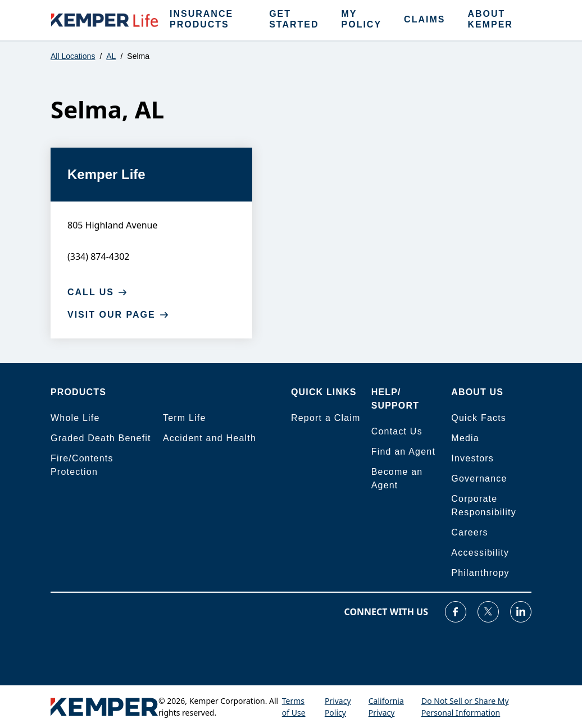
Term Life (185, 418)
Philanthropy (480, 573)
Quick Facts (479, 418)
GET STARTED (294, 19)
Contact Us (397, 431)
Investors (472, 458)
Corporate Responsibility (484, 505)
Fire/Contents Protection (82, 465)
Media (465, 438)
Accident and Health (210, 438)
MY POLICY (362, 19)
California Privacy (386, 707)
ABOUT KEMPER (490, 19)
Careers (469, 532)
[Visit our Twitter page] (488, 612)
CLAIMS (424, 19)
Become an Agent (397, 479)
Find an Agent (403, 452)
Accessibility (480, 553)
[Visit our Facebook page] (456, 612)
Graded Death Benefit (101, 438)
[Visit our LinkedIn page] (521, 612)
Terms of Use (294, 707)
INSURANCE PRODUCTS (201, 19)
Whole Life (75, 418)
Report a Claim (326, 418)
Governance (479, 479)
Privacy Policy (338, 707)
